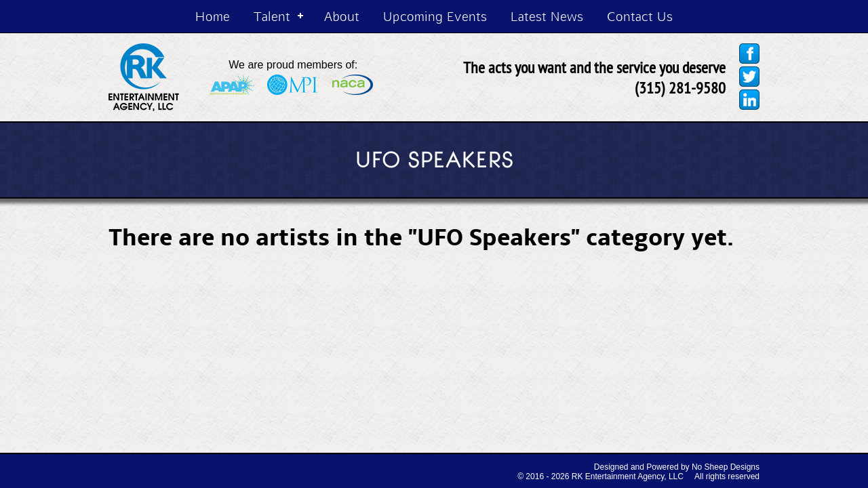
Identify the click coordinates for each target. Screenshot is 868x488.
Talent (272, 16)
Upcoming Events (435, 16)
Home (213, 16)
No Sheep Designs (726, 467)
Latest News (547, 16)
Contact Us (640, 16)
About (342, 16)
